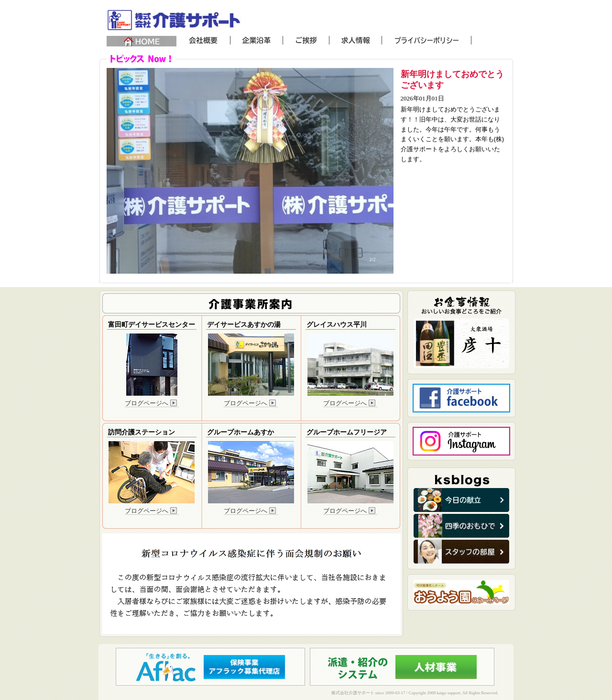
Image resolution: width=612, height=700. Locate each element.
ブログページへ (152, 403)
